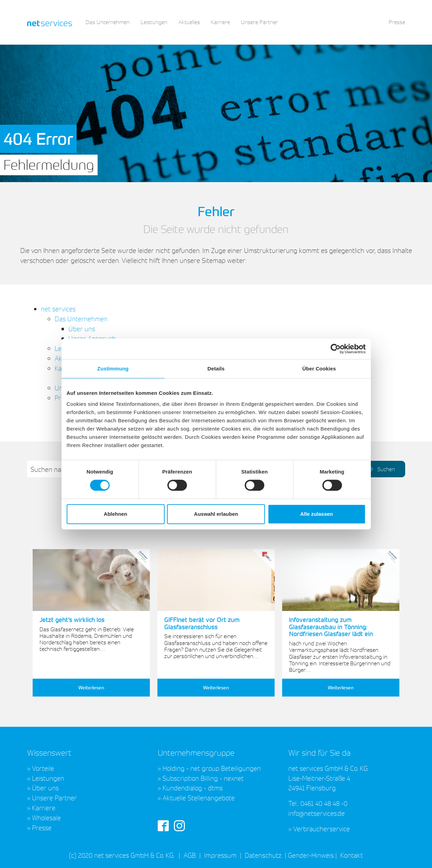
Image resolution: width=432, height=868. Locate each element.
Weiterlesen (91, 687)
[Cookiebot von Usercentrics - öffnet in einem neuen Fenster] (336, 349)
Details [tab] (216, 369)
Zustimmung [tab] (113, 369)
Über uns (82, 329)
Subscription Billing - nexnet (203, 778)
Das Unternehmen (81, 319)
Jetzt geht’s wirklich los (72, 620)
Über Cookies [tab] (319, 369)
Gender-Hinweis (311, 855)
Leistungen (48, 778)
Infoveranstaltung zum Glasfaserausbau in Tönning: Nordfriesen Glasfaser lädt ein (331, 627)
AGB (190, 855)
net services (58, 309)
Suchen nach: (50, 469)
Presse (42, 827)
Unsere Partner (54, 798)
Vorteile (43, 768)
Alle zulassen (316, 514)
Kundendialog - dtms (193, 788)
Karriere (44, 808)
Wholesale (46, 817)
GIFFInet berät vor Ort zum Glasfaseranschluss (202, 623)
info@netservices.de (317, 813)
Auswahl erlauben (216, 514)
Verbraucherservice (322, 828)
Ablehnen (115, 514)
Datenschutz (263, 855)
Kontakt (351, 855)
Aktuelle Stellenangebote (199, 798)
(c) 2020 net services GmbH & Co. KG (121, 855)
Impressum (220, 855)
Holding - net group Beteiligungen (212, 768)
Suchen (381, 469)
